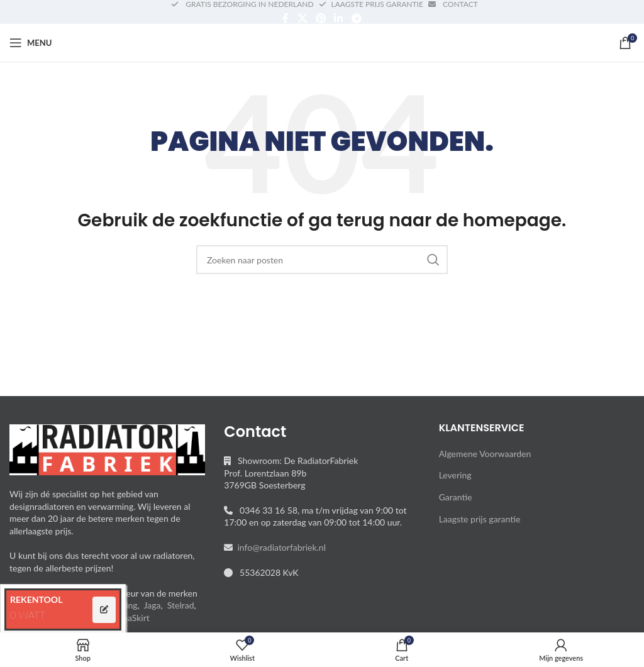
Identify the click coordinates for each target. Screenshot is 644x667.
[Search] (322, 260)
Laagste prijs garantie (480, 519)
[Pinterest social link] (320, 18)
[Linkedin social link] (339, 18)
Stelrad (181, 605)
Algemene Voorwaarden (485, 454)
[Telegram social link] (356, 18)
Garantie (456, 497)
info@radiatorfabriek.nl (279, 547)
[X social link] (302, 18)
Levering (455, 475)
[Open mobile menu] (31, 43)
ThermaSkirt (126, 618)
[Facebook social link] (286, 18)
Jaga (153, 605)
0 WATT (28, 615)
